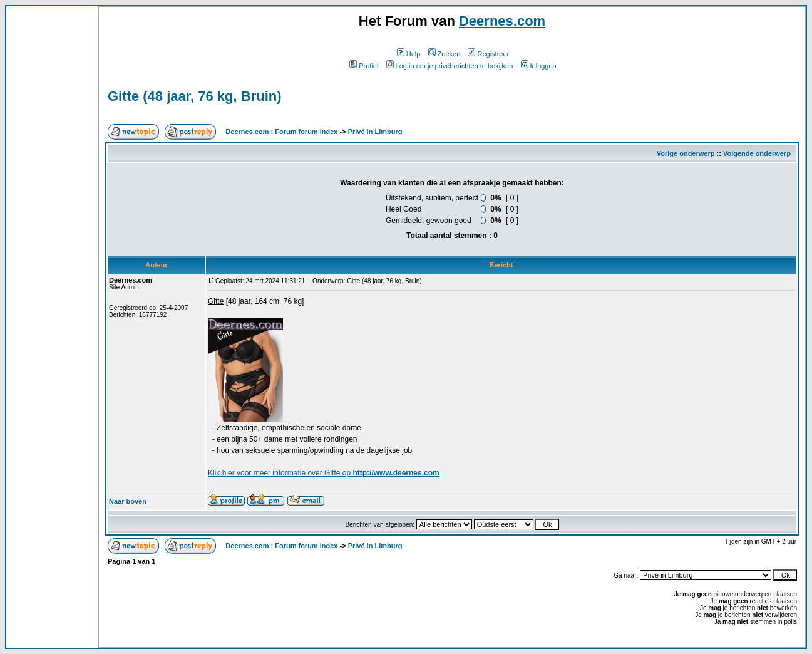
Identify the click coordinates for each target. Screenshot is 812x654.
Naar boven (128, 501)
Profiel (364, 66)
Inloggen (539, 66)
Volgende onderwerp (757, 153)
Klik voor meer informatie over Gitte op (324, 473)
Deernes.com (502, 21)
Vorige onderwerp (686, 153)
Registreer (488, 54)
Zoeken (445, 54)
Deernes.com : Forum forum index (281, 132)
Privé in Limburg (375, 132)
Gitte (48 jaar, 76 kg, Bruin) (195, 96)
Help (409, 54)
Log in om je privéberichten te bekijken (450, 66)
